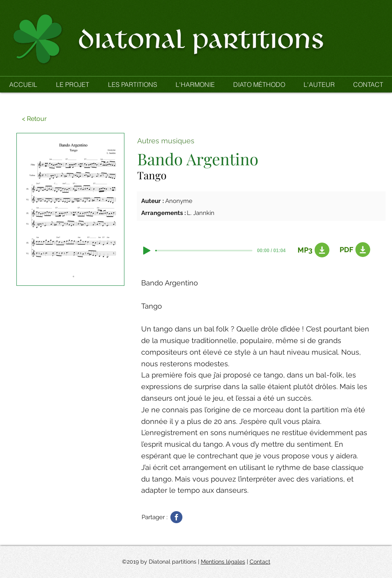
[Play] (147, 251)
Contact (260, 562)
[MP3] (312, 250)
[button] (132, 84)
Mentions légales (223, 562)
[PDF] (354, 250)
